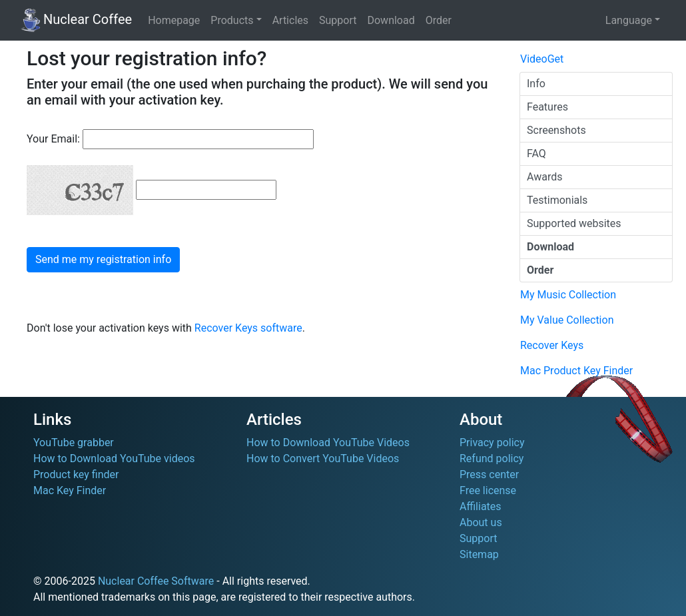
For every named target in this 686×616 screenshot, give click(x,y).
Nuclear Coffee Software (156, 581)
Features (547, 107)
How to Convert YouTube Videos (323, 459)
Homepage (174, 20)
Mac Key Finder (70, 490)
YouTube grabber (74, 443)
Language (629, 20)
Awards (544, 177)
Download (391, 20)
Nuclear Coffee (76, 20)
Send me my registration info (103, 259)
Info (536, 84)
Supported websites (574, 223)
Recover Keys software (248, 328)
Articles (290, 20)
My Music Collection (568, 295)
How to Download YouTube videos (114, 459)
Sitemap (479, 554)
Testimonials (557, 200)
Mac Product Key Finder (576, 371)
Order (439, 20)
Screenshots (556, 130)
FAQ (536, 154)
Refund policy (492, 459)
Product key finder (76, 474)
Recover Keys (552, 345)
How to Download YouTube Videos (328, 443)
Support (338, 20)
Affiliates (481, 506)
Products (232, 20)
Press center (489, 474)
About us (481, 522)
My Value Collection (567, 320)
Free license (488, 490)
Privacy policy (492, 443)
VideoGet (542, 59)
